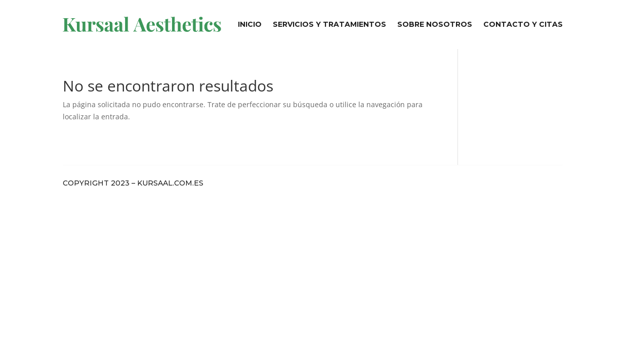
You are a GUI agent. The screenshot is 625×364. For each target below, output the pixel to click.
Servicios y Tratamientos (329, 24)
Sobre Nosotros (435, 24)
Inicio (250, 24)
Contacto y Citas (523, 24)
